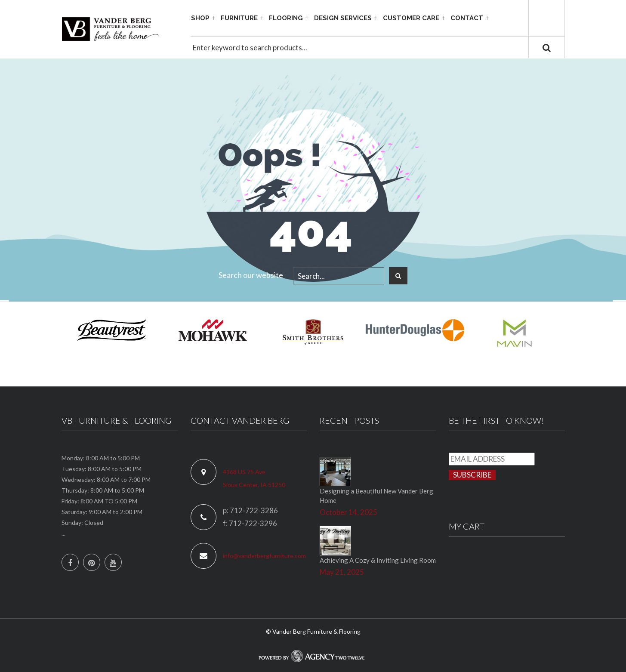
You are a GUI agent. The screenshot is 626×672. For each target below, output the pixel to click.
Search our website (251, 275)
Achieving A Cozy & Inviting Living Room (378, 560)
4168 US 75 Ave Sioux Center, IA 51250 (254, 478)
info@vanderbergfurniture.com (264, 556)
